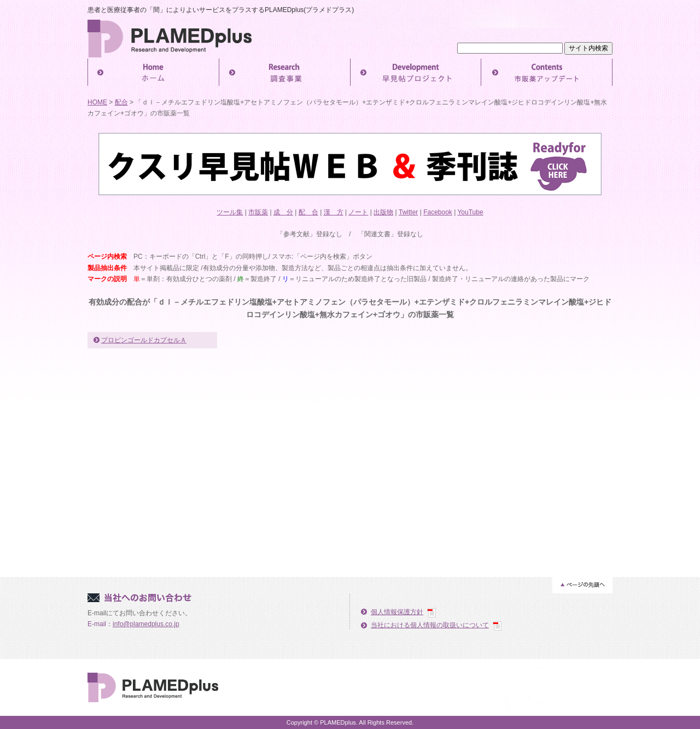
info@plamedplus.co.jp (146, 624)
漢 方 (334, 212)
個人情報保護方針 (397, 612)
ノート (358, 212)
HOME (97, 102)
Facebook (438, 212)
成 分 (283, 212)
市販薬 (258, 212)
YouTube (470, 212)
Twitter (408, 212)
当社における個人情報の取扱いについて (430, 625)
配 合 (308, 212)
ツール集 (230, 212)
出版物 (383, 212)
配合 (121, 102)
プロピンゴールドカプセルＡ (144, 340)
